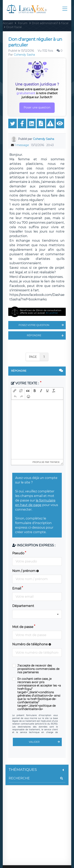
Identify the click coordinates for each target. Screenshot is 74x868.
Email (17, 588)
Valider (45, 742)
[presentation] (15, 391)
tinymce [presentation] (55, 462)
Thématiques (37, 770)
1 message (22, 145)
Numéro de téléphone (32, 644)
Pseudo (18, 553)
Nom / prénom (26, 571)
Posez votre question (42, 325)
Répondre (46, 335)
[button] (15, 391)
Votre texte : (25, 383)
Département (23, 606)
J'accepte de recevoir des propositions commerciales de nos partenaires (38, 669)
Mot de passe (23, 627)
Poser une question (37, 107)
